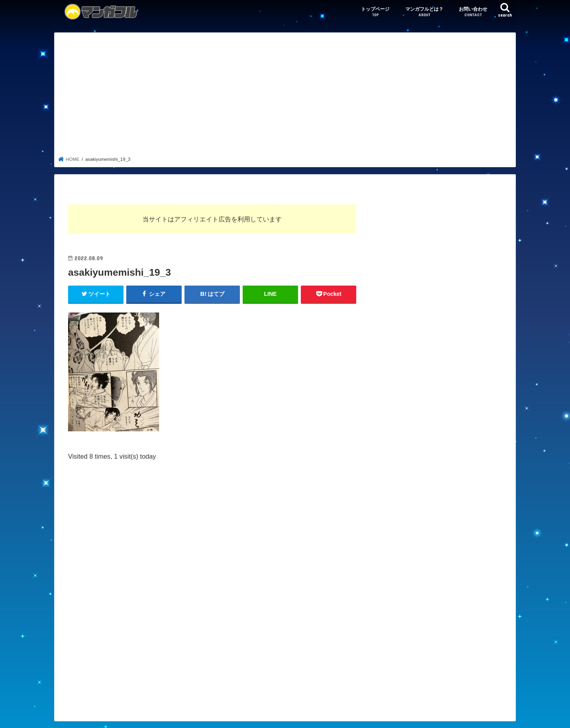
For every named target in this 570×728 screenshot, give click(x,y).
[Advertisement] (285, 97)
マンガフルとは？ (424, 12)
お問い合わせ (473, 12)
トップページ (375, 12)
